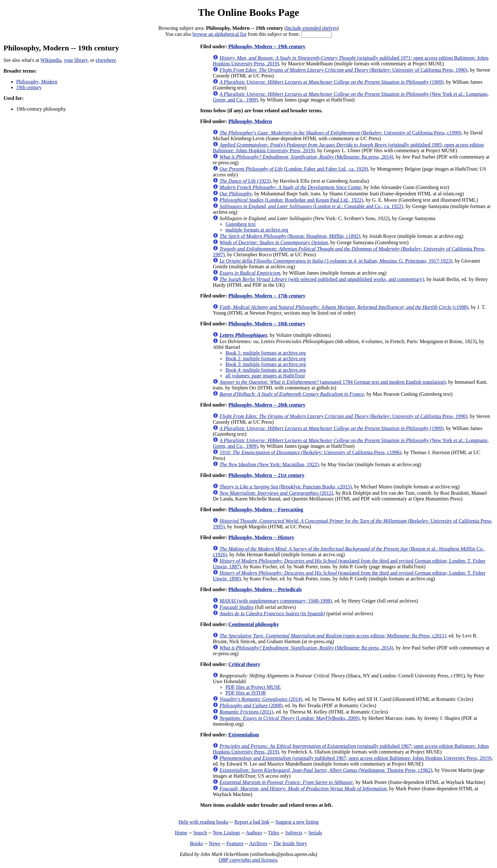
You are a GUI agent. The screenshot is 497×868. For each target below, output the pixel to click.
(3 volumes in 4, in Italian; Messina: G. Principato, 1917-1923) (336, 261)
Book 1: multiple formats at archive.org (265, 353)
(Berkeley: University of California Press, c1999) (340, 133)
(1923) (245, 181)
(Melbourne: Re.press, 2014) (306, 157)
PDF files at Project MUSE (253, 687)
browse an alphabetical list (219, 34)
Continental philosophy (254, 624)
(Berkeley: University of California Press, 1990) (343, 70)
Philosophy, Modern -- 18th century (267, 324)
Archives (258, 843)
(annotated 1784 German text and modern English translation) (332, 382)
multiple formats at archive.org (257, 230)
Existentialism (244, 735)
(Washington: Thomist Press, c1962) (326, 770)
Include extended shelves (311, 28)
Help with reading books (203, 822)
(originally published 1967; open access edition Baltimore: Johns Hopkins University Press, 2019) (355, 758)
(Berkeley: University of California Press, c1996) (310, 452)
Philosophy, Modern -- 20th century (267, 405)
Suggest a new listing (297, 822)
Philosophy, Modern (37, 82)
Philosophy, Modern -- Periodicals (265, 589)
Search (200, 833)
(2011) (246, 712)
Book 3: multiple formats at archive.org (265, 364)
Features (235, 843)
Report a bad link (252, 822)
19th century (29, 87)
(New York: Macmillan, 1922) (269, 464)
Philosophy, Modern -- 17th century (267, 296)
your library (76, 60)
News (215, 843)
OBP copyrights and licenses (248, 860)
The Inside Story (290, 843)
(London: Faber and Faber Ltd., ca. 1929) (294, 169)
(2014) (261, 699)
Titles (274, 833)
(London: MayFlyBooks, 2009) (289, 718)
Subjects (294, 833)
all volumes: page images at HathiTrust (265, 376)
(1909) (331, 82)
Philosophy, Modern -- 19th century (267, 46)
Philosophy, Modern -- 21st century (266, 475)
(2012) (276, 493)
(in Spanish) (272, 613)
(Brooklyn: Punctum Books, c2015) (285, 487)
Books (196, 843)
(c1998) (344, 307)
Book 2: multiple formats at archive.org (265, 359)
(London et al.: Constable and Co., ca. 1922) (311, 206)
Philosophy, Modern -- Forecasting (266, 509)
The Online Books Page (248, 12)
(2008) (251, 705)
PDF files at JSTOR (245, 693)
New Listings (227, 833)
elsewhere (106, 60)
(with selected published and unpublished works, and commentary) (322, 279)
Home (181, 833)
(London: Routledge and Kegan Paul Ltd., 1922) (291, 200)
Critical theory (244, 664)
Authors (254, 833)
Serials (315, 833)
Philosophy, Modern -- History (261, 537)
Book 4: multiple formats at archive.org (265, 370)
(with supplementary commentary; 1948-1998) (276, 601)
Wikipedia (51, 60)
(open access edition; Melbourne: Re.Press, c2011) (333, 636)
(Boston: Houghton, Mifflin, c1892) (290, 236)
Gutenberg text (240, 224)
